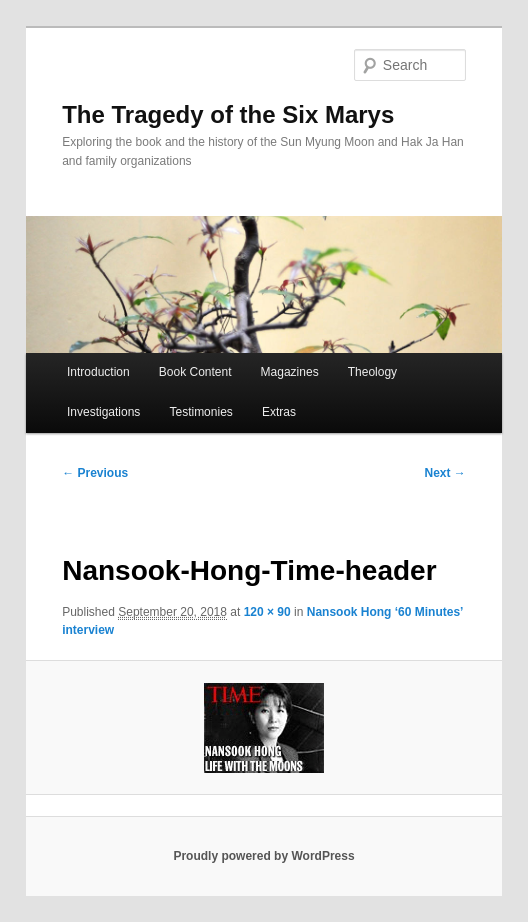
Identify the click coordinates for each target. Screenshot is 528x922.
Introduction (98, 372)
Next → (444, 473)
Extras (279, 412)
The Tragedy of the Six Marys (228, 114)
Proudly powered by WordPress (263, 856)
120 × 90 (267, 612)
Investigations (103, 412)
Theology (372, 372)
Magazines (290, 372)
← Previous (95, 473)
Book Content (195, 372)
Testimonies (200, 412)
